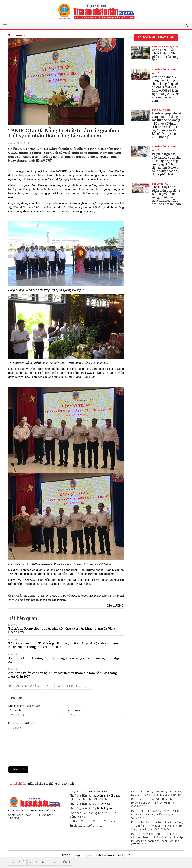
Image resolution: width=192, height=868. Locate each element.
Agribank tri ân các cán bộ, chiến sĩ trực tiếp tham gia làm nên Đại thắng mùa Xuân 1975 (63, 675)
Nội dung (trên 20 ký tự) (21, 723)
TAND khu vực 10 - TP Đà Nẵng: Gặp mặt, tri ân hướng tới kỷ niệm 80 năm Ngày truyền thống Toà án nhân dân (63, 645)
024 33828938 (110, 821)
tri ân (49, 686)
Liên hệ (67, 862)
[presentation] (37, 756)
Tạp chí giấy (49, 862)
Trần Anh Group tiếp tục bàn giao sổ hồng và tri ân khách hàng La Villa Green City (62, 630)
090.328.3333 (139, 806)
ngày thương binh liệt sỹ (74, 686)
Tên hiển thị (15, 711)
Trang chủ (17, 862)
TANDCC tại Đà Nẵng (27, 686)
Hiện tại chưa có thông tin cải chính (51, 784)
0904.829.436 (172, 795)
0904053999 (162, 829)
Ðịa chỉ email (75, 711)
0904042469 (87, 821)
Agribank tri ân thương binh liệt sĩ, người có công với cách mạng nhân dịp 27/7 (64, 660)
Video (33, 862)
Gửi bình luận (18, 769)
